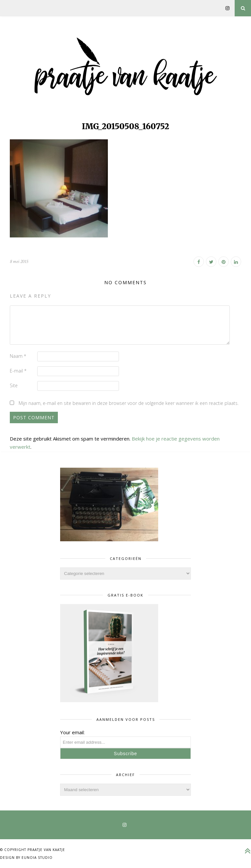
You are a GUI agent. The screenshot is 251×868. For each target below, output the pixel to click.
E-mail (18, 371)
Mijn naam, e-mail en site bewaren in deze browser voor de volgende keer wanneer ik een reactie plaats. (129, 403)
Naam (18, 356)
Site (14, 385)
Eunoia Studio (37, 858)
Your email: (72, 732)
